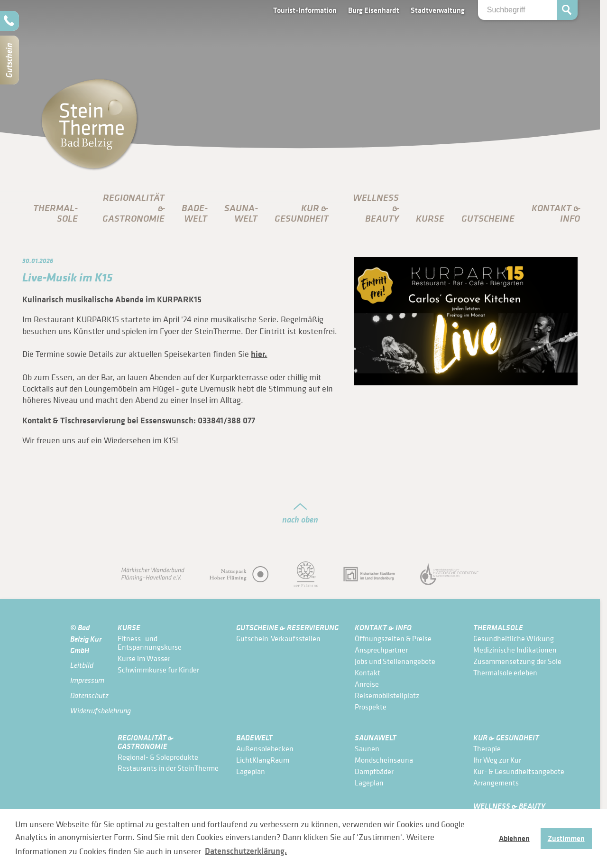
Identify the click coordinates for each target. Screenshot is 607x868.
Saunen (367, 748)
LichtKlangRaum (263, 760)
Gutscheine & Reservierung (287, 627)
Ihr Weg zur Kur (497, 760)
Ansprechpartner (381, 650)
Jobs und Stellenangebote (395, 661)
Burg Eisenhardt (374, 10)
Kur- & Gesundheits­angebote (519, 771)
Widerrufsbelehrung (87, 711)
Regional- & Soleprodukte (158, 757)
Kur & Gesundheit (506, 737)
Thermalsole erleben (505, 672)
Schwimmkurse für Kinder (158, 670)
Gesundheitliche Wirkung (514, 638)
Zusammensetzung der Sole (517, 661)
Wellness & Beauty (509, 806)
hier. (259, 354)
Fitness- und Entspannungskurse (150, 643)
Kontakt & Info (383, 627)
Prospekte (371, 707)
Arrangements (496, 783)
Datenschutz (87, 695)
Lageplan (251, 771)
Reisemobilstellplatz (387, 695)
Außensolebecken (265, 748)
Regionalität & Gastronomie (146, 742)
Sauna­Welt (241, 213)
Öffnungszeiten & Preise (393, 638)
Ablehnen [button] (514, 838)
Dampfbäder (374, 771)
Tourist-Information (305, 10)
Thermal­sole (55, 213)
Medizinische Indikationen (515, 650)
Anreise (367, 684)
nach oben (300, 519)
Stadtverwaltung (438, 10)
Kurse (430, 218)
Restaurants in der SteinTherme (168, 768)
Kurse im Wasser (144, 658)
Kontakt (368, 672)
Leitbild (82, 665)
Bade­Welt (195, 213)
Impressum (87, 680)
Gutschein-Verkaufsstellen (278, 638)
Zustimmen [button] (566, 838)
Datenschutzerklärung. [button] (246, 851)
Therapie (487, 748)
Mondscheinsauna (384, 760)
